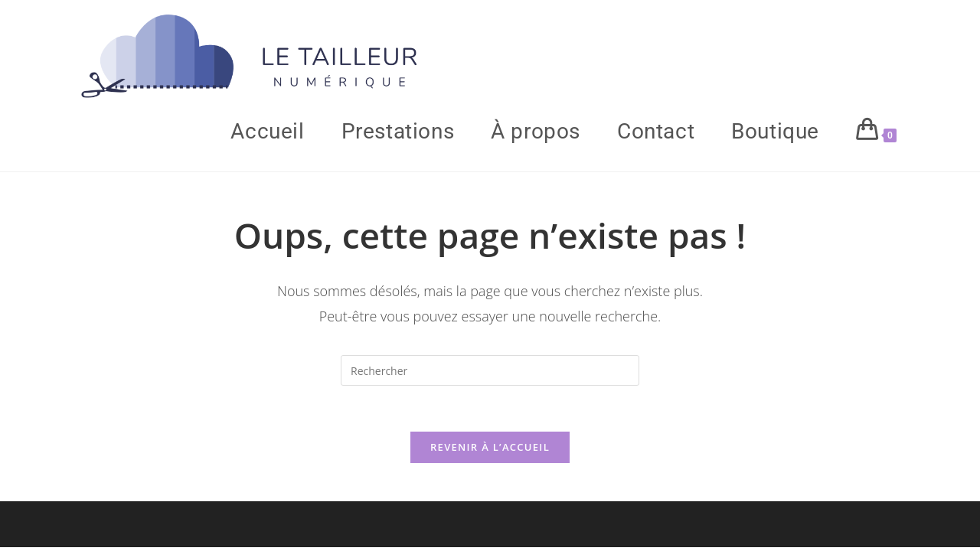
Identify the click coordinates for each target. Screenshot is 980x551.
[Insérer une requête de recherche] (490, 370)
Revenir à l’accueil (490, 447)
